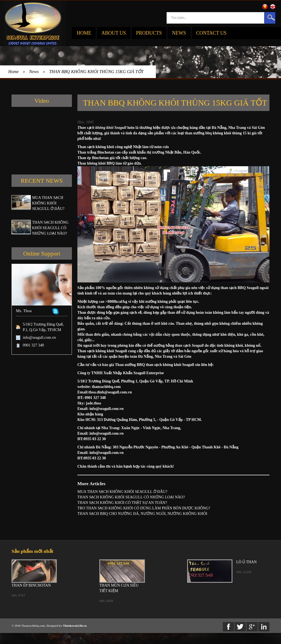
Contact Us (211, 33)
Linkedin (264, 627)
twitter (240, 627)
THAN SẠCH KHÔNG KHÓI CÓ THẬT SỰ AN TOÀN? (122, 503)
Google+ (252, 627)
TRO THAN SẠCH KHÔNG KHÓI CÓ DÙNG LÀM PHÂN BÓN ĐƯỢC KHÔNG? (144, 508)
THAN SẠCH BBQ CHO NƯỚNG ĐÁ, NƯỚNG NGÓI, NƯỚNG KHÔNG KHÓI (142, 514)
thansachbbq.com (106, 387)
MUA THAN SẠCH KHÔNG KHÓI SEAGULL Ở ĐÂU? (48, 203)
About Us (113, 33)
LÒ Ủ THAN (246, 562)
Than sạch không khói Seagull (102, 128)
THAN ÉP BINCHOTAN (31, 585)
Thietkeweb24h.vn (75, 626)
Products (149, 33)
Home (84, 33)
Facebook (228, 627)
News (179, 33)
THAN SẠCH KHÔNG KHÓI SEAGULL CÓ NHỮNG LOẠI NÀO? (50, 228)
